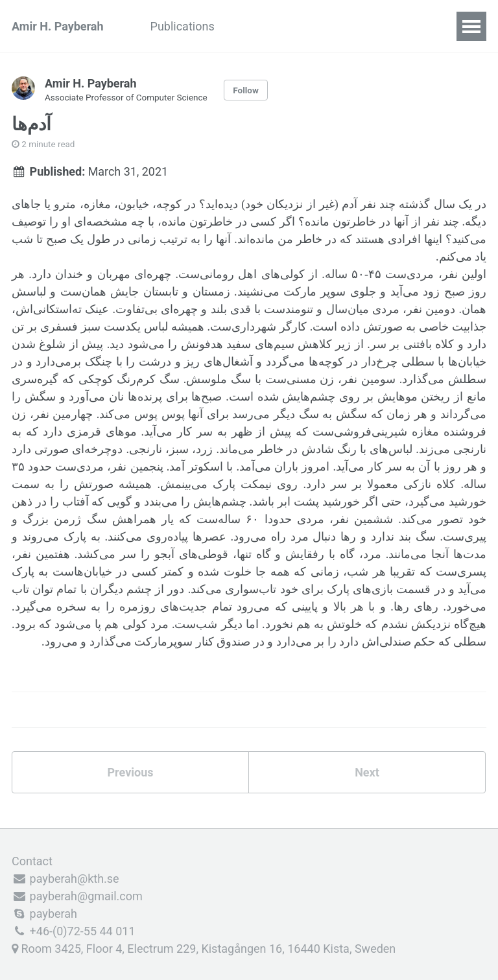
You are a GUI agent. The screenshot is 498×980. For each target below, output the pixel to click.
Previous (131, 772)
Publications (183, 26)
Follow (246, 90)
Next (367, 772)
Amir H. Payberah (58, 26)
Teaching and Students (297, 26)
